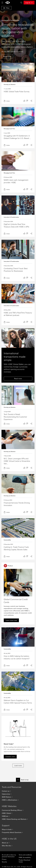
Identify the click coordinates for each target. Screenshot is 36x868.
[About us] (18, 843)
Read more (18, 83)
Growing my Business (10, 84)
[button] (6, 8)
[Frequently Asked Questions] (18, 832)
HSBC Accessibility (25, 857)
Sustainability (7, 540)
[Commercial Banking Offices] (18, 810)
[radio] (24, 101)
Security (4, 862)
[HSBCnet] (18, 816)
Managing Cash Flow (9, 129)
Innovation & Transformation (11, 217)
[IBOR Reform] (18, 797)
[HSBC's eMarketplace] (18, 800)
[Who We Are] (18, 846)
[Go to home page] (8, 3)
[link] (11, 620)
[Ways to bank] (18, 829)
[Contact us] (18, 791)
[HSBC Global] (18, 813)
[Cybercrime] (18, 794)
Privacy (4, 859)
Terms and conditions (25, 855)
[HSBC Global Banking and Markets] (18, 819)
